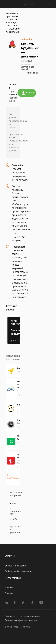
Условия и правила (30, 616)
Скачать (28, 93)
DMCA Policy (11, 616)
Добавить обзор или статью (19, 571)
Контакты (10, 587)
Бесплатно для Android (27, 68)
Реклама (9, 593)
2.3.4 (26, 61)
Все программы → (13, 478)
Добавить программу (16, 566)
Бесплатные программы (12, 15)
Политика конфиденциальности (21, 620)
